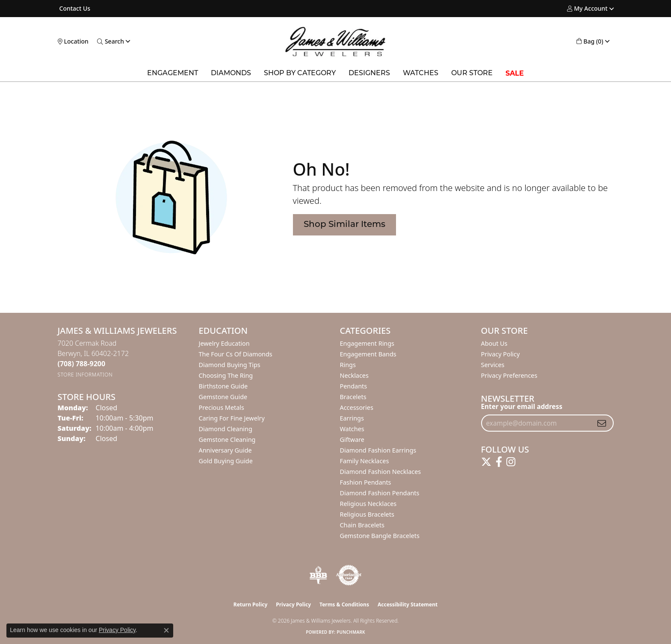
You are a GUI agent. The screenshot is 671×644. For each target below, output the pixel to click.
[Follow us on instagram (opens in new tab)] (511, 462)
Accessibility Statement (408, 604)
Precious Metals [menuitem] (222, 407)
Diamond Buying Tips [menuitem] (230, 365)
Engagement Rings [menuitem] (367, 343)
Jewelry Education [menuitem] (224, 343)
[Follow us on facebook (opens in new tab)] (499, 462)
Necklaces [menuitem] (354, 375)
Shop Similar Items (344, 225)
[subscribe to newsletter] (602, 423)
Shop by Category (300, 74)
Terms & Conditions (344, 604)
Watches (421, 74)
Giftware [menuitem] (352, 440)
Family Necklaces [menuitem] (365, 461)
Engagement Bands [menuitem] (368, 354)
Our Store (472, 74)
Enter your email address (522, 406)
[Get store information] (85, 375)
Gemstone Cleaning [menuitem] (227, 440)
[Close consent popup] (166, 630)
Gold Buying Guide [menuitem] (226, 461)
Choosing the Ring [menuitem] (226, 375)
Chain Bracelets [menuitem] (362, 525)
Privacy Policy (501, 354)
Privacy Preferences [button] (509, 375)
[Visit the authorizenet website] (349, 575)
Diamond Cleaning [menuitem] (226, 429)
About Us (494, 343)
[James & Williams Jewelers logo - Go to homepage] (335, 41)
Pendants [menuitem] (354, 386)
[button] (587, 9)
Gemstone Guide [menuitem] (223, 397)
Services (493, 365)
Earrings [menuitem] (352, 418)
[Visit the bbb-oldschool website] (318, 575)
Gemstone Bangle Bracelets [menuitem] (380, 536)
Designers (369, 74)
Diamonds (231, 74)
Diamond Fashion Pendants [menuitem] (380, 493)
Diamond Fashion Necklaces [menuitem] (381, 472)
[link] (74, 9)
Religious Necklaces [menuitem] (368, 504)
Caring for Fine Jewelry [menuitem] (232, 418)
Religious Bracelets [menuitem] (367, 514)
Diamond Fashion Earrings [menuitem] (378, 450)
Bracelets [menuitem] (353, 397)
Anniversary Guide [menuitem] (225, 450)
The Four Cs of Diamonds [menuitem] (236, 354)
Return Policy (251, 604)
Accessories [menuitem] (357, 407)
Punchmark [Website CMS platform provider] (351, 632)
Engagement (173, 74)
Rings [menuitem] (348, 365)
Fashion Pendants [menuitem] (366, 482)
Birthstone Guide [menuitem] (223, 386)
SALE (515, 73)
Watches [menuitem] (352, 429)
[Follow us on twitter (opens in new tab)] (486, 462)
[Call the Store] (82, 364)
